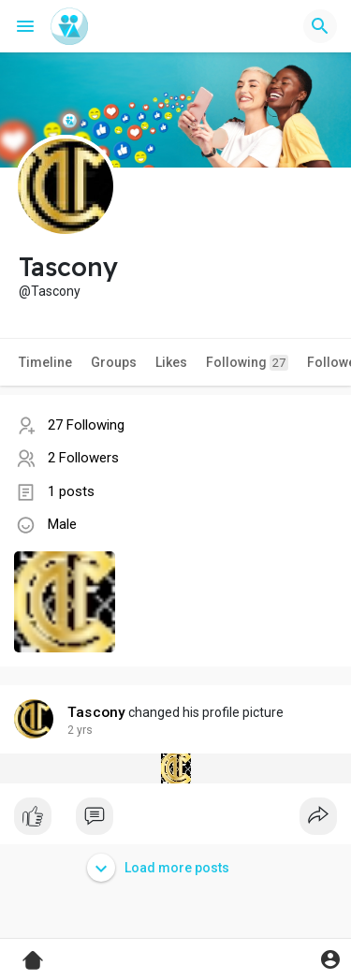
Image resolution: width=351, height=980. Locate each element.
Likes (171, 362)
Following (247, 363)
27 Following (86, 425)
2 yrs (80, 730)
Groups (114, 362)
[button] (320, 26)
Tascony (96, 712)
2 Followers (83, 458)
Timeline (45, 362)
